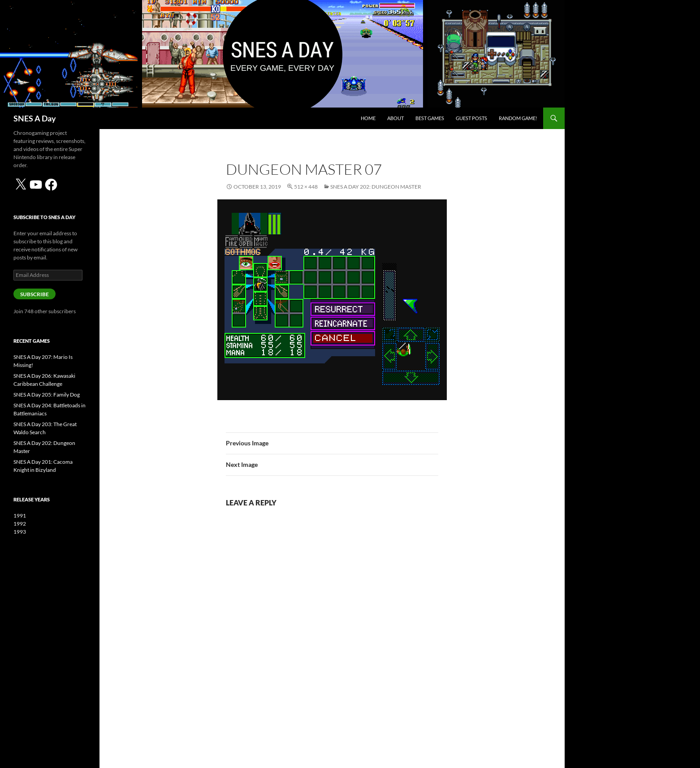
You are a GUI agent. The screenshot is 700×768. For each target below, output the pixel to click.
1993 (20, 532)
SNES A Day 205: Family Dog (47, 395)
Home (368, 118)
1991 (20, 516)
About (395, 118)
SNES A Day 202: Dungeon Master (376, 187)
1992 (20, 524)
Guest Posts (471, 118)
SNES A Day (35, 118)
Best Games (430, 118)
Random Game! (518, 118)
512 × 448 (306, 187)
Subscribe (35, 294)
